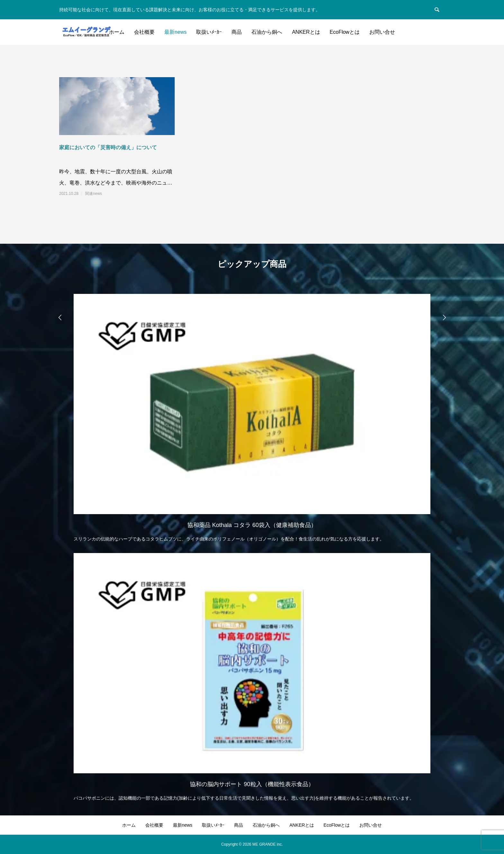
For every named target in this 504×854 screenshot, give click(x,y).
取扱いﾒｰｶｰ (209, 32)
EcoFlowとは (345, 32)
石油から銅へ (267, 32)
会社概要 (144, 32)
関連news (94, 194)
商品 (237, 32)
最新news (175, 32)
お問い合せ (382, 32)
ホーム (117, 32)
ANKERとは (306, 32)
